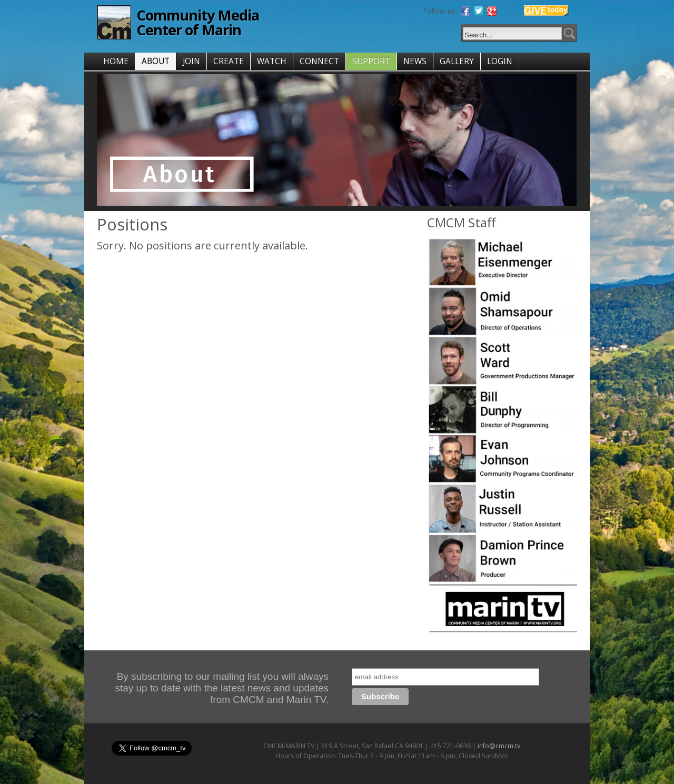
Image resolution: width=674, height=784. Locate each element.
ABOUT (156, 61)
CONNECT (319, 61)
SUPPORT (371, 61)
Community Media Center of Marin (198, 22)
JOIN (191, 61)
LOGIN (500, 61)
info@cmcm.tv (499, 746)
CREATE (229, 61)
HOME (116, 61)
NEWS (415, 61)
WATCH (272, 61)
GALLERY (457, 61)
